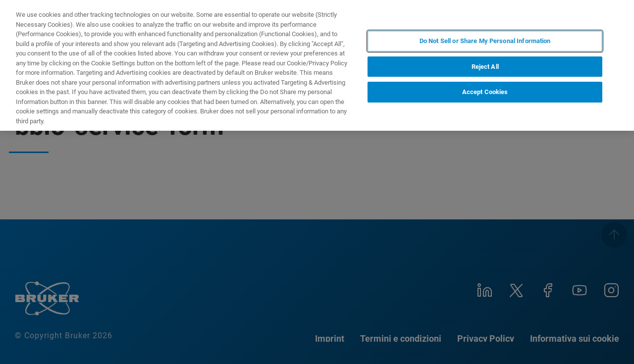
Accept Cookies (485, 92)
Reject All (485, 67)
